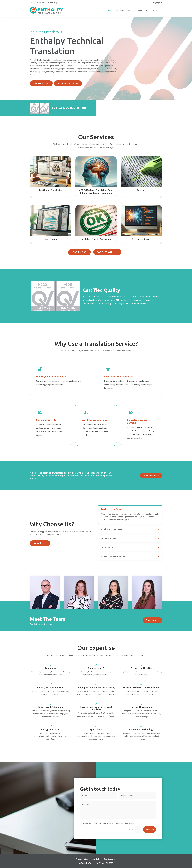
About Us (131, 10)
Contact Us (158, 10)
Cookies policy (110, 859)
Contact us (150, 476)
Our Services (120, 10)
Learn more (41, 83)
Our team (151, 620)
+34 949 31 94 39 (37, 2)
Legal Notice (96, 859)
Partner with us (68, 83)
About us (39, 543)
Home (110, 10)
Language (156, 3)
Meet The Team (144, 10)
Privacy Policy (82, 859)
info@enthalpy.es (52, 2)
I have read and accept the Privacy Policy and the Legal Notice (107, 823)
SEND (148, 829)
